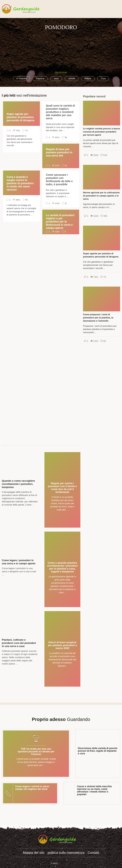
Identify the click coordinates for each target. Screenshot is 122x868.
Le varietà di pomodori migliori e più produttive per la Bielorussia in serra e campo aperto (60, 222)
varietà (72, 79)
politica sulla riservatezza (66, 853)
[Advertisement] (61, 49)
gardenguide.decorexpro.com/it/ (24, 9)
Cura (103, 79)
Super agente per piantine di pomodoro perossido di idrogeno (21, 117)
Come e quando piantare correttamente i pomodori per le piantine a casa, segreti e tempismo (62, 567)
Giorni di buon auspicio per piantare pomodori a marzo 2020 (62, 645)
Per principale (61, 72)
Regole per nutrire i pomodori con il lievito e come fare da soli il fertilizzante (62, 488)
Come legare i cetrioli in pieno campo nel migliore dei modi (32, 788)
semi (56, 79)
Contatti (93, 853)
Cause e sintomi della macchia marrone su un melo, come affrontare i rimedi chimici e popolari (94, 790)
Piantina (40, 79)
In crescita (22, 79)
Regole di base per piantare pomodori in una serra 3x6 (59, 152)
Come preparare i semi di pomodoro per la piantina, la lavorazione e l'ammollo (98, 318)
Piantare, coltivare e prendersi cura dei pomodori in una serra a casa (19, 643)
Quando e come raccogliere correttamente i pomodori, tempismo (18, 484)
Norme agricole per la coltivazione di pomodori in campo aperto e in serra (101, 196)
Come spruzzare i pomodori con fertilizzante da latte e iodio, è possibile (59, 180)
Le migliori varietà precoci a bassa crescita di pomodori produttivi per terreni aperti (101, 132)
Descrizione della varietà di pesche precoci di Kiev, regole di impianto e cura (98, 751)
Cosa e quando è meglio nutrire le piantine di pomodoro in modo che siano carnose (20, 183)
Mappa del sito (34, 853)
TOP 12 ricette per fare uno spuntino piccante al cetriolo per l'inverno (36, 752)
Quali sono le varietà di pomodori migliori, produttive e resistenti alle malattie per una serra (60, 112)
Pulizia (88, 79)
